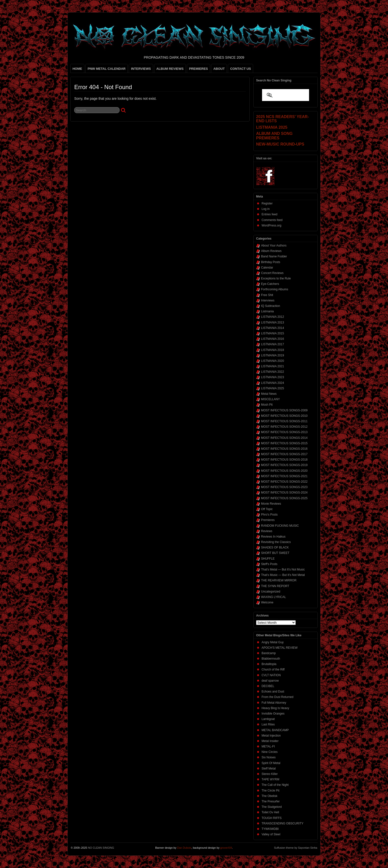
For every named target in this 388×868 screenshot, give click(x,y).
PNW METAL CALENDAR (107, 69)
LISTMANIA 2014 (273, 328)
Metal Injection (271, 736)
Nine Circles (270, 752)
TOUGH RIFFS (272, 818)
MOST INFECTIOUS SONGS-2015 (284, 443)
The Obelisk (269, 796)
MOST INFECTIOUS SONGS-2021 (284, 476)
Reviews (267, 531)
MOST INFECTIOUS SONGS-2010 (284, 416)
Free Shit (267, 295)
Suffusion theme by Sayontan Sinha (296, 848)
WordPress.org (271, 225)
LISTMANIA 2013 (273, 322)
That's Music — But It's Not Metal (283, 575)
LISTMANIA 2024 (273, 383)
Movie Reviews (271, 504)
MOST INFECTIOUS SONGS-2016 (284, 449)
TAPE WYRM (270, 779)
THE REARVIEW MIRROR (279, 580)
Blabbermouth (271, 659)
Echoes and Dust (273, 692)
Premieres (268, 520)
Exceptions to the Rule (276, 278)
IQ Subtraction (271, 306)
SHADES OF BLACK (275, 547)
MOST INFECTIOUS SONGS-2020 (284, 471)
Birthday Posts (271, 262)
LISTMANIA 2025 (273, 388)
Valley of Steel (271, 834)
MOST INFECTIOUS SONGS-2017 (284, 454)
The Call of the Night (275, 785)
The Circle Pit (270, 791)
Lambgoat (268, 719)
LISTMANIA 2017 (273, 344)
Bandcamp (269, 653)
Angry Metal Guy (273, 642)
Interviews (268, 300)
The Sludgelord (272, 807)
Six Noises (269, 757)
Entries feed (269, 214)
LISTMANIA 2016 (273, 339)
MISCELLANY (270, 399)
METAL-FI (268, 746)
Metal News (269, 394)
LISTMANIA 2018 (273, 350)
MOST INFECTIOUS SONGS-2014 (284, 438)
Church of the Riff (273, 670)
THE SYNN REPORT (275, 586)
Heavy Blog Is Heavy (275, 708)
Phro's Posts (269, 515)
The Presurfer (271, 801)
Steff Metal (269, 769)
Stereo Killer (270, 774)
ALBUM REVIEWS (170, 69)
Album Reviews (271, 251)
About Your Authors (274, 246)
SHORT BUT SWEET (275, 553)
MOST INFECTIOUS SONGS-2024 (284, 493)
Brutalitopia (269, 664)
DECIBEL (268, 686)
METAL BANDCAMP (275, 730)
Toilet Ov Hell (270, 812)
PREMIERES (198, 69)
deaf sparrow (270, 681)
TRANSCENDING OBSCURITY (282, 823)
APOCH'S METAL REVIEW (280, 648)
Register (267, 203)
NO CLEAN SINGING (101, 848)
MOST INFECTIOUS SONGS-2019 (284, 465)
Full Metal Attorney (274, 703)
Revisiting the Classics (276, 542)
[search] (280, 96)
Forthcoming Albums (275, 289)
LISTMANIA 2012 (273, 317)
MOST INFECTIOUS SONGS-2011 (284, 421)
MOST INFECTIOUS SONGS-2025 (284, 498)
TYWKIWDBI (270, 829)
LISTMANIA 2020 (273, 361)
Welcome (267, 602)
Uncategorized (271, 592)
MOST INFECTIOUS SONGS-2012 (284, 427)
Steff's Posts (269, 564)
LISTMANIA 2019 (273, 355)
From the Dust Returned (278, 697)
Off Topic (267, 509)
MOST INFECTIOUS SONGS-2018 (284, 460)
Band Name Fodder (274, 256)
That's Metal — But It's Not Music (283, 570)
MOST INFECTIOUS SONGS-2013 (284, 432)
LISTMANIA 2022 (273, 372)
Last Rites (268, 724)
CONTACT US (241, 69)
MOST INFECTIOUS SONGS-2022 (284, 482)
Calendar (267, 268)
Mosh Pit (267, 405)
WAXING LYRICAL (274, 597)
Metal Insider (270, 741)
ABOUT (219, 69)
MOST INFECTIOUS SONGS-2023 (284, 487)
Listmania (267, 311)
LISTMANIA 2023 (273, 377)
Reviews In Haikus (273, 537)
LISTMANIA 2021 (273, 366)
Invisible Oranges (273, 714)
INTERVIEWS (141, 69)
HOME (77, 69)
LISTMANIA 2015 (273, 333)
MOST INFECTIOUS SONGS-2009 (284, 410)
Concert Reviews (272, 273)
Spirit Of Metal (271, 763)
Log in (266, 209)
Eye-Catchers (270, 284)
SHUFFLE (268, 559)
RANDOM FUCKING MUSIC (280, 526)
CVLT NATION (271, 675)
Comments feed (272, 220)
